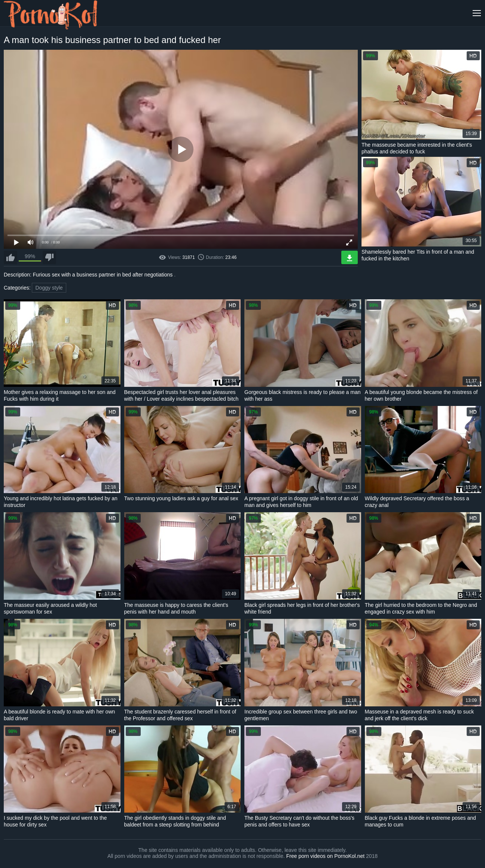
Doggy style (49, 288)
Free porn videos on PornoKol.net (325, 856)
